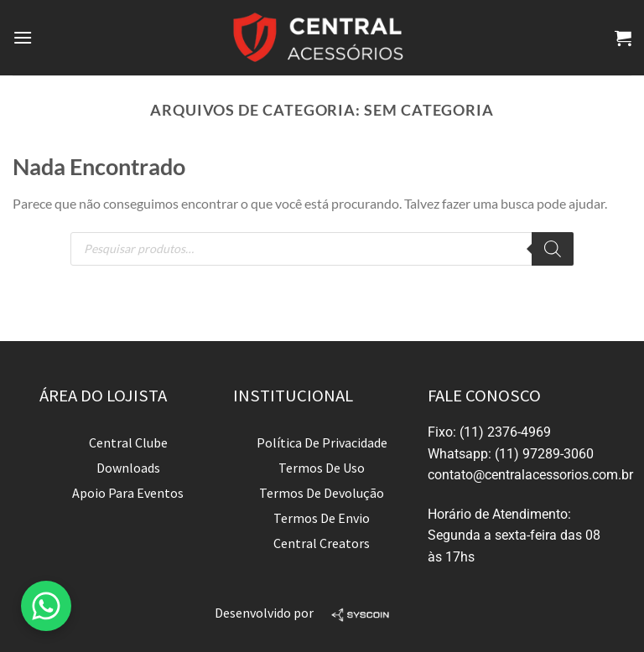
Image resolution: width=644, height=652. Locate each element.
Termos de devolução (322, 493)
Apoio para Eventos (128, 493)
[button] (46, 606)
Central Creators (322, 543)
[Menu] (23, 37)
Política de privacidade (322, 442)
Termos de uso (322, 468)
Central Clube (128, 442)
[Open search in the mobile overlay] (322, 249)
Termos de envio (322, 518)
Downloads (128, 468)
